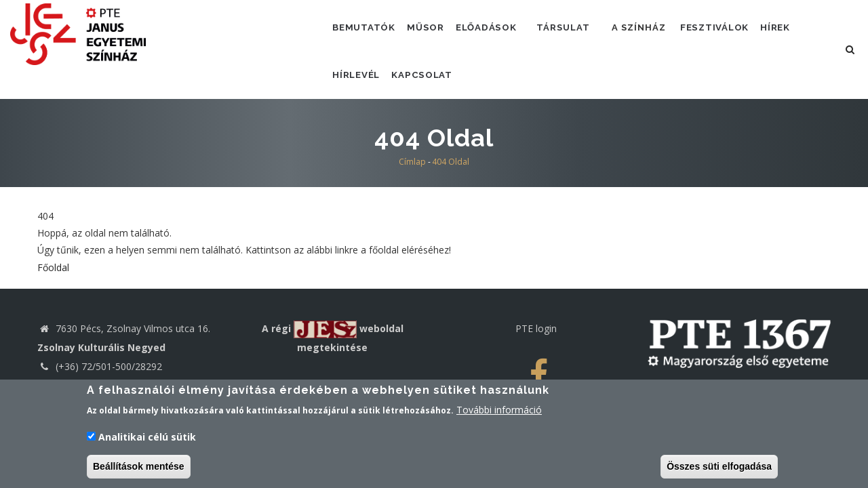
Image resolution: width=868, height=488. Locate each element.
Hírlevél (359, 93)
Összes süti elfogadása (719, 469)
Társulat (580, 34)
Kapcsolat (430, 93)
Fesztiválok (737, 34)
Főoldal (53, 290)
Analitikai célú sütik (147, 440)
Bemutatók (367, 34)
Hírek (803, 34)
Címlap (412, 185)
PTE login (536, 352)
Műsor (433, 34)
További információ (499, 412)
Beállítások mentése (139, 469)
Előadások (498, 34)
